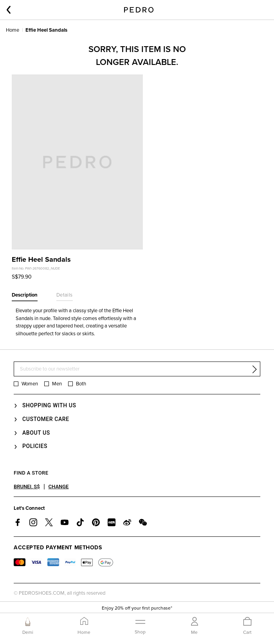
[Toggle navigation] (140, 626)
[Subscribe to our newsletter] (137, 369)
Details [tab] (65, 295)
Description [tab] (25, 295)
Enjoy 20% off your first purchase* (137, 608)
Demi (28, 632)
